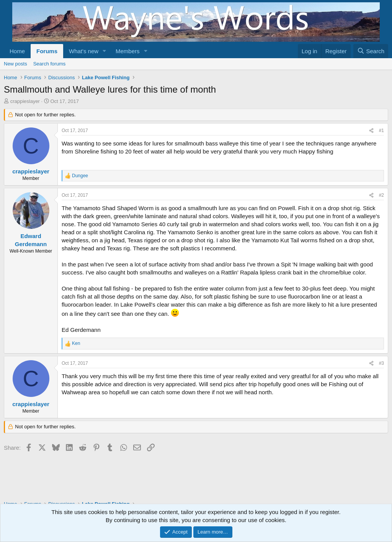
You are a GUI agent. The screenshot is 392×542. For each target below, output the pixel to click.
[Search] (371, 51)
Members (128, 51)
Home (17, 51)
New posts (16, 64)
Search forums (50, 64)
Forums (47, 51)
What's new (84, 51)
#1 (381, 131)
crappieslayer (25, 101)
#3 (381, 363)
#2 (381, 195)
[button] (105, 51)
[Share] (371, 131)
